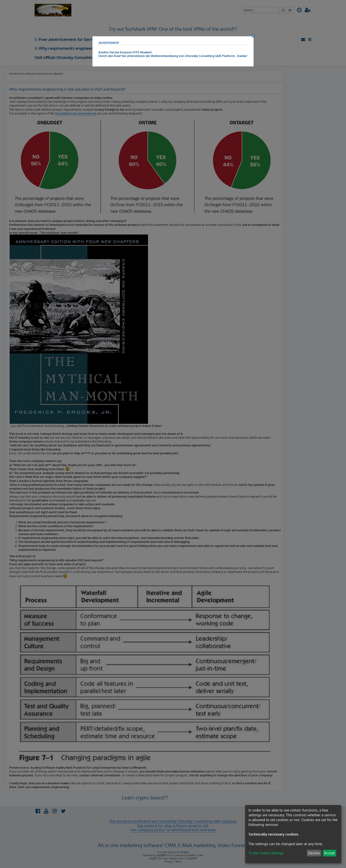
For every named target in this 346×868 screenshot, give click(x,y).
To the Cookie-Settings (266, 853)
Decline (314, 853)
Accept (329, 853)
